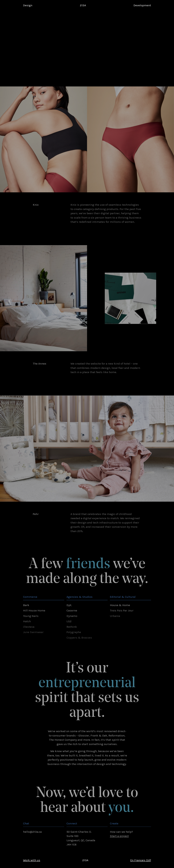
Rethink (72, 627)
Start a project (119, 836)
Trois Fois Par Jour (122, 610)
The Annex (40, 364)
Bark (26, 605)
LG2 (69, 621)
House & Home (120, 605)
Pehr (36, 514)
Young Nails (31, 616)
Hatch (27, 621)
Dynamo (72, 616)
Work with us (32, 860)
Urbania (115, 616)
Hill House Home (34, 610)
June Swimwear (33, 632)
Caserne (72, 610)
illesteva (29, 627)
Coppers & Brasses (79, 638)
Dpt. (69, 605)
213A (83, 5)
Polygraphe (74, 632)
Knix (36, 205)
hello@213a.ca (32, 832)
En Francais (141, 860)
